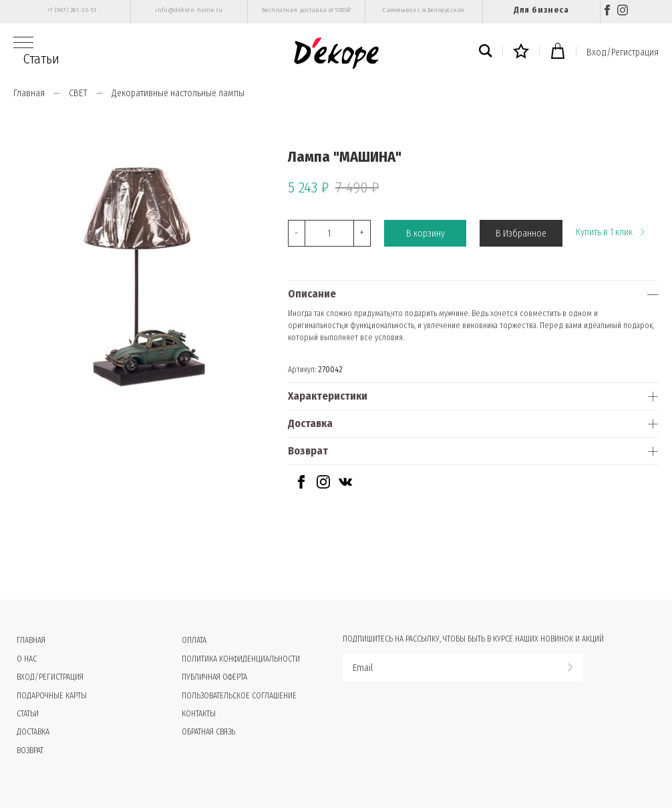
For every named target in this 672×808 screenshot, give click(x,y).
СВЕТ (78, 93)
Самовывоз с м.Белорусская (424, 10)
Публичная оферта (214, 677)
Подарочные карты (52, 696)
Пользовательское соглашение (239, 696)
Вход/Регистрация (623, 52)
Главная (29, 93)
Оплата (194, 640)
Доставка (310, 423)
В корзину (426, 234)
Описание (312, 294)
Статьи (41, 59)
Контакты (199, 714)
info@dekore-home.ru (189, 10)
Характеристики (328, 396)
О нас (27, 659)
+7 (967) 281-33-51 (72, 10)
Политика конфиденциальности (241, 659)
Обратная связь (208, 732)
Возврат (308, 451)
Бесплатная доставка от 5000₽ (307, 10)
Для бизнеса (541, 10)
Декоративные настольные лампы (178, 93)
